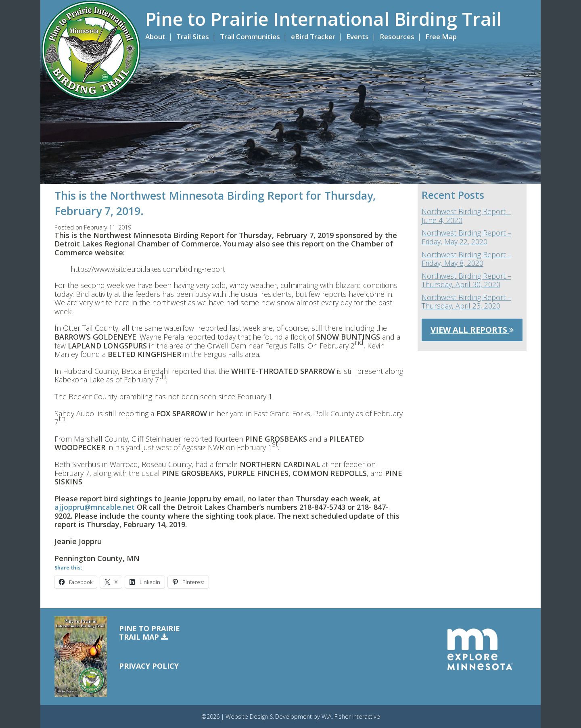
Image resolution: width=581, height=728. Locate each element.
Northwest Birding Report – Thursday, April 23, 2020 (466, 302)
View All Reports (472, 330)
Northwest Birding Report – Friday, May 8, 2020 (466, 259)
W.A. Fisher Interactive (351, 717)
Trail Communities (250, 37)
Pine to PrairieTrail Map (149, 633)
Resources (397, 37)
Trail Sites (193, 37)
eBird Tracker (313, 37)
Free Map (441, 37)
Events (357, 37)
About (155, 37)
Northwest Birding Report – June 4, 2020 (466, 216)
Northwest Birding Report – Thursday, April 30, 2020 (466, 281)
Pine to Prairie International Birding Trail (323, 19)
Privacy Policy (149, 666)
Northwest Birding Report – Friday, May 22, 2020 (466, 237)
